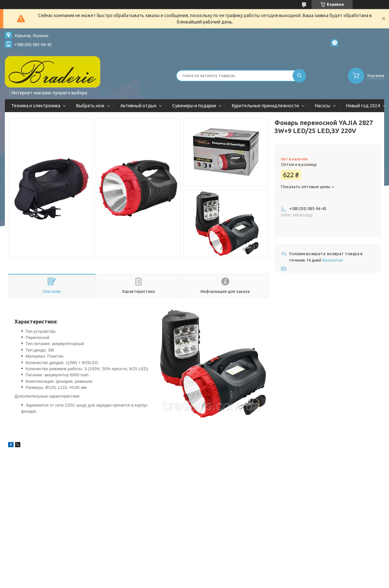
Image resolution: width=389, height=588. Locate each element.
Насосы (323, 106)
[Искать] (299, 76)
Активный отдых (138, 106)
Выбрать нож (90, 106)
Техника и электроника (36, 106)
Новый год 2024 (363, 106)
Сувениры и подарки (194, 106)
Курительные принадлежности (265, 106)
